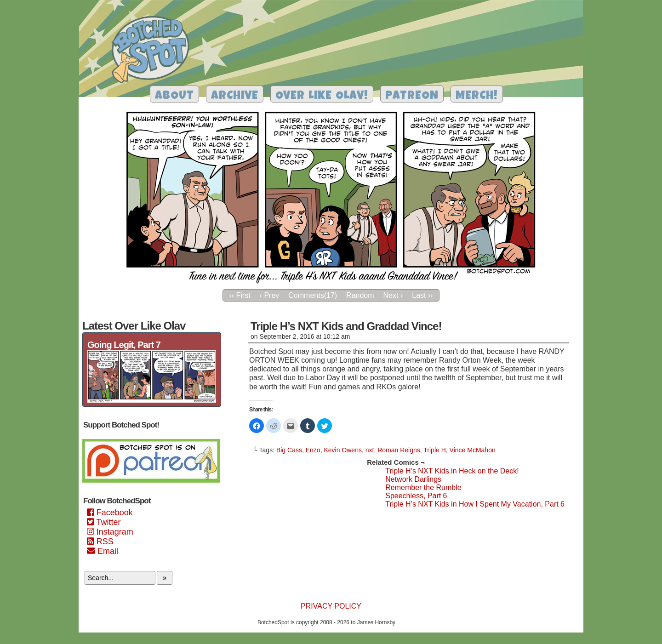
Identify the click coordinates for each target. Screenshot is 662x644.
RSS (100, 541)
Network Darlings (413, 479)
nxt (370, 450)
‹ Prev (270, 295)
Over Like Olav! (322, 96)
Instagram (110, 532)
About (174, 96)
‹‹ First (240, 295)
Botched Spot (154, 51)
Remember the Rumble (423, 487)
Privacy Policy (331, 606)
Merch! (477, 96)
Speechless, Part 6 (416, 496)
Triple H (435, 450)
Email (103, 551)
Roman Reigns (399, 450)
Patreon (412, 96)
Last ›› (422, 295)
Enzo (313, 450)
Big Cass (289, 450)
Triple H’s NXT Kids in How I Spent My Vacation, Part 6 (475, 504)
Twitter (104, 522)
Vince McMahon (473, 450)
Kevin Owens (342, 450)
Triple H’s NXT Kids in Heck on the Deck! (452, 471)
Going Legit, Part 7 (124, 345)
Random (360, 295)
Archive (235, 96)
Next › (393, 295)
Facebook (110, 513)
